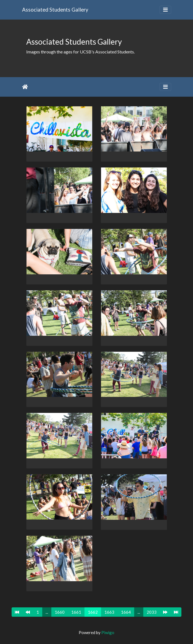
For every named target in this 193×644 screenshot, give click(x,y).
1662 (93, 612)
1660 (60, 612)
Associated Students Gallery (55, 10)
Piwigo (108, 632)
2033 (152, 612)
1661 (76, 612)
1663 (109, 612)
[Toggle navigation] (165, 10)
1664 (126, 612)
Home (25, 87)
